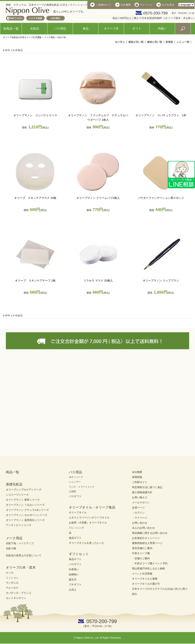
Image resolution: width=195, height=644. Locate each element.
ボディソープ (76, 477)
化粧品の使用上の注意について (24, 555)
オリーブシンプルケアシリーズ (24, 490)
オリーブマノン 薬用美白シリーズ (25, 520)
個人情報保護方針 (142, 492)
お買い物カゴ (140, 497)
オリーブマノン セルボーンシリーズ (27, 515)
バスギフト (75, 496)
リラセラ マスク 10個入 (98, 280)
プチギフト (75, 585)
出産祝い (74, 569)
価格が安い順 (136, 42)
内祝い (162, 28)
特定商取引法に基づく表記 (147, 487)
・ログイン (138, 513)
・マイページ (140, 518)
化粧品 (35, 28)
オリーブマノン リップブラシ (161, 280)
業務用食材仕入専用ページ (147, 543)
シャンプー (75, 482)
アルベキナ (12, 588)
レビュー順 (183, 42)
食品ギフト (75, 538)
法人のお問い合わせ (143, 528)
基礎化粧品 (14, 484)
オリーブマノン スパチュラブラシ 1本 (161, 115)
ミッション (12, 578)
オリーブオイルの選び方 (146, 584)
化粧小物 (11, 548)
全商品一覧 (11, 29)
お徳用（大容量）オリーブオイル (88, 523)
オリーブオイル (78, 512)
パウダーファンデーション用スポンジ (161, 198)
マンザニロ (12, 583)
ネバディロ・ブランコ (19, 593)
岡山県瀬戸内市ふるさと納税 (148, 569)
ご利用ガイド (140, 482)
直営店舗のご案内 (142, 548)
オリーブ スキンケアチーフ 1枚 (35, 280)
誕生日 (73, 579)
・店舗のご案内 (141, 558)
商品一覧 (12, 472)
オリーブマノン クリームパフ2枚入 (98, 198)
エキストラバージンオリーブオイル (89, 518)
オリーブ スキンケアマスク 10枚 (35, 198)
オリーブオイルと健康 (145, 579)
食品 (86, 28)
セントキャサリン (16, 598)
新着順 (169, 42)
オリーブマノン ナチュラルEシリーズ (27, 510)
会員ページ (138, 508)
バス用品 (60, 28)
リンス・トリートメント (82, 487)
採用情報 (137, 477)
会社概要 (137, 472)
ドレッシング (76, 528)
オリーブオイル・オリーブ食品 (92, 507)
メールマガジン (141, 502)
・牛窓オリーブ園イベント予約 (150, 563)
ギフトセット (79, 554)
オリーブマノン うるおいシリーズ (25, 505)
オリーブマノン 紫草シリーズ (23, 500)
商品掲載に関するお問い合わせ (150, 533)
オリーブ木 (111, 28)
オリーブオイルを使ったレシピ (87, 543)
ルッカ (10, 573)
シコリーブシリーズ (17, 495)
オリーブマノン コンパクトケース (35, 115)
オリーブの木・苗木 (21, 568)
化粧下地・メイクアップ (20, 543)
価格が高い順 (155, 42)
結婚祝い (74, 574)
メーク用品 (49, 37)
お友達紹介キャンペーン (146, 538)
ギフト (137, 28)
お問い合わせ (140, 523)
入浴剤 (72, 491)
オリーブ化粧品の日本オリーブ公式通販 (22, 37)
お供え (73, 590)
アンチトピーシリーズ (19, 525)
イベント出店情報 (142, 574)
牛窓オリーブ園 (141, 553)
